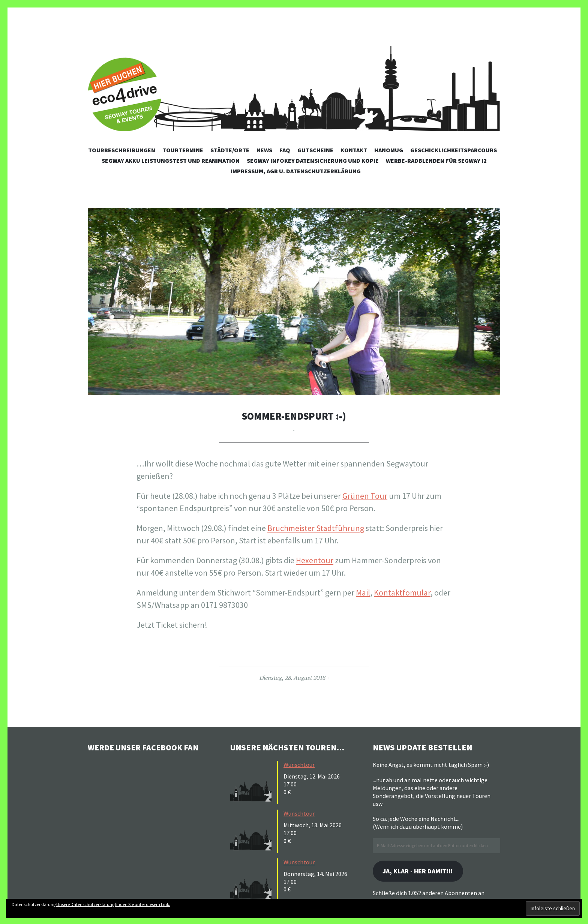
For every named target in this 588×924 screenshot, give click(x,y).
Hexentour (315, 560)
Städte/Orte (230, 150)
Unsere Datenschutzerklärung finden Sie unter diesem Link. (113, 904)
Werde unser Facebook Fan (144, 747)
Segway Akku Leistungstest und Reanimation (171, 160)
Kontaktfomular (402, 592)
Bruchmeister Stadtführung (316, 528)
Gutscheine (315, 150)
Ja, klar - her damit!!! (419, 871)
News (264, 150)
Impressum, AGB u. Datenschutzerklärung (296, 171)
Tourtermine (183, 150)
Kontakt (354, 150)
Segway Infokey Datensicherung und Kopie (313, 160)
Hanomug (389, 150)
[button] (294, 301)
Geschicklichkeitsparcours (454, 150)
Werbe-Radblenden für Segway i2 (436, 160)
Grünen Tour (365, 496)
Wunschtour (299, 765)
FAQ (285, 150)
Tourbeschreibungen (122, 150)
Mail (363, 592)
